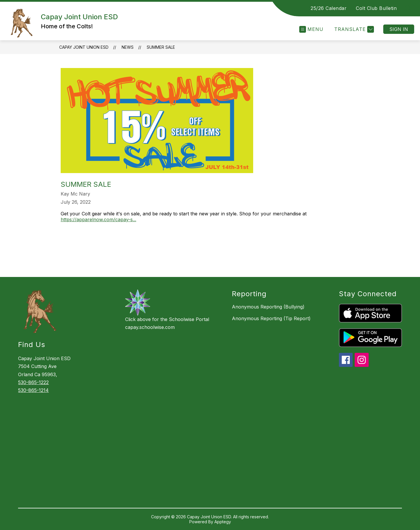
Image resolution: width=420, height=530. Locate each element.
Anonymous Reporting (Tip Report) (271, 318)
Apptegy (223, 522)
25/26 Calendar (329, 8)
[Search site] (408, 8)
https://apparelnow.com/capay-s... (98, 219)
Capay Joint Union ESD (84, 47)
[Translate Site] (353, 29)
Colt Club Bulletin (376, 8)
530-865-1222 (33, 382)
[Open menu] (311, 29)
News (128, 47)
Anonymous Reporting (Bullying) (268, 307)
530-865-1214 (33, 390)
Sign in (399, 29)
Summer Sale (161, 47)
